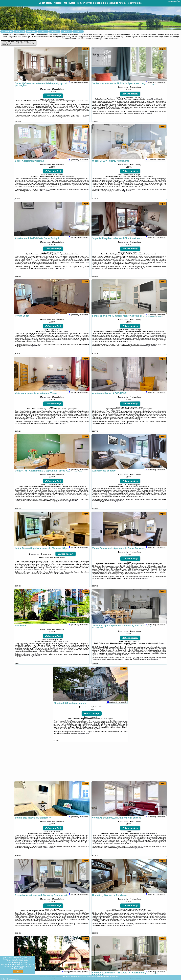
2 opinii (86, 104)
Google (5, 959)
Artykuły (78, 31)
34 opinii (153, 567)
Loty (43, 31)
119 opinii (65, 180)
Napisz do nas (114, 976)
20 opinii (162, 647)
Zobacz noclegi (53, 99)
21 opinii (77, 490)
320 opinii (140, 490)
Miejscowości (31, 31)
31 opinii (154, 102)
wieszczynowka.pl (174, 1)
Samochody (55, 31)
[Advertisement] (90, 763)
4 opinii (69, 412)
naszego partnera (81, 120)
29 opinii (148, 837)
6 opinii (69, 257)
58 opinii (59, 335)
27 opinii (144, 180)
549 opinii (104, 722)
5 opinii (155, 335)
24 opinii (67, 837)
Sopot (85, 49)
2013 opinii (59, 645)
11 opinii (143, 412)
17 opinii (74, 914)
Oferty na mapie (20, 31)
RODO (22, 968)
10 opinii (149, 257)
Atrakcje (66, 31)
